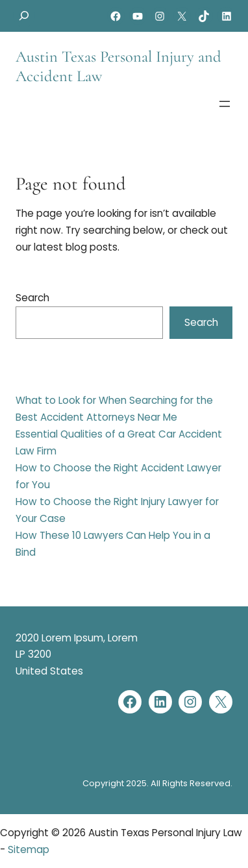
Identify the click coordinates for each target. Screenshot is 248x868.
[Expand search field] (24, 16)
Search (32, 298)
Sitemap (29, 849)
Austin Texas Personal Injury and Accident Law (118, 66)
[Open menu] (225, 104)
